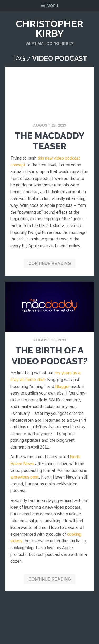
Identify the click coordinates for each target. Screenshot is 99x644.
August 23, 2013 (50, 125)
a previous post (25, 477)
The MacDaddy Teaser (50, 141)
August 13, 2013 (50, 340)
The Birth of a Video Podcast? (50, 356)
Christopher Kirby (49, 28)
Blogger (62, 387)
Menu (50, 6)
